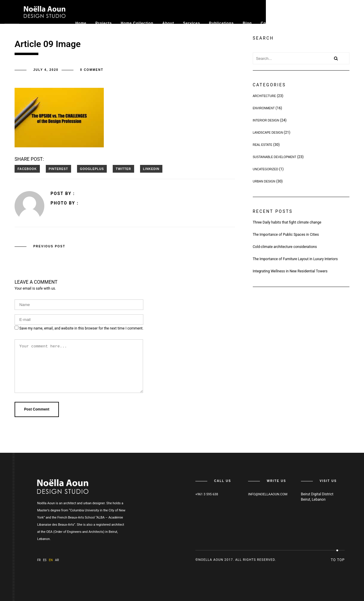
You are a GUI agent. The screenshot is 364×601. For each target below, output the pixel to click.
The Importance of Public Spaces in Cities (286, 235)
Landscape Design (268, 133)
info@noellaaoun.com (268, 494)
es (45, 560)
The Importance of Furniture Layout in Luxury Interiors (295, 259)
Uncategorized (266, 169)
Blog (247, 23)
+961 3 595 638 (207, 494)
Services (191, 23)
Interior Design (266, 120)
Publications (221, 23)
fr (39, 560)
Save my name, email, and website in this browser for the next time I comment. (81, 328)
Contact (269, 23)
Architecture (264, 96)
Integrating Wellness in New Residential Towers (290, 271)
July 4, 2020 (46, 70)
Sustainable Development (275, 157)
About (168, 23)
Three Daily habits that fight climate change (287, 222)
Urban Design (264, 181)
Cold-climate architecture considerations (285, 247)
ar (57, 560)
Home (81, 23)
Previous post (49, 246)
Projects (104, 23)
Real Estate (263, 145)
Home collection (137, 23)
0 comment (92, 70)
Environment (264, 108)
